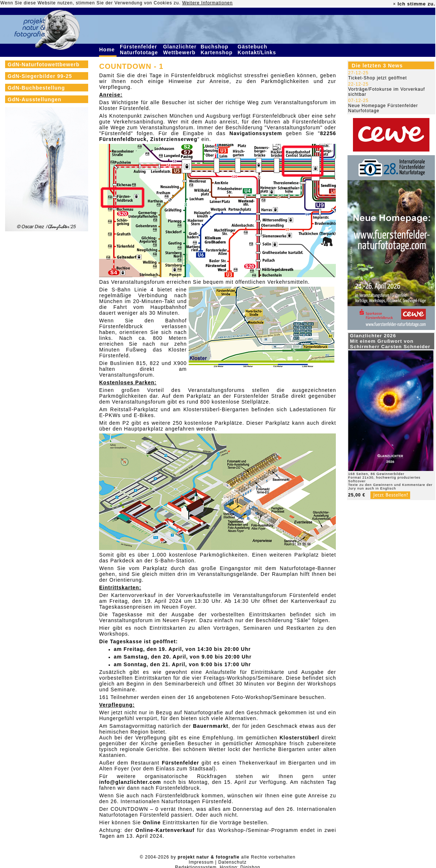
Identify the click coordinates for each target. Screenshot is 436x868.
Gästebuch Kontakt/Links (258, 50)
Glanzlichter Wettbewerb (180, 50)
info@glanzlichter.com (130, 782)
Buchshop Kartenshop (218, 50)
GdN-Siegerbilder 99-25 (40, 76)
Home (108, 50)
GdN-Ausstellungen (35, 99)
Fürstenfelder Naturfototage (140, 50)
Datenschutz (232, 862)
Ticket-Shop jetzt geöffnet (378, 78)
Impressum (201, 862)
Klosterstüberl (299, 738)
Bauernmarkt (211, 726)
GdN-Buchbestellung (36, 88)
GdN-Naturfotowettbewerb (44, 64)
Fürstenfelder (180, 763)
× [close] (394, 4)
